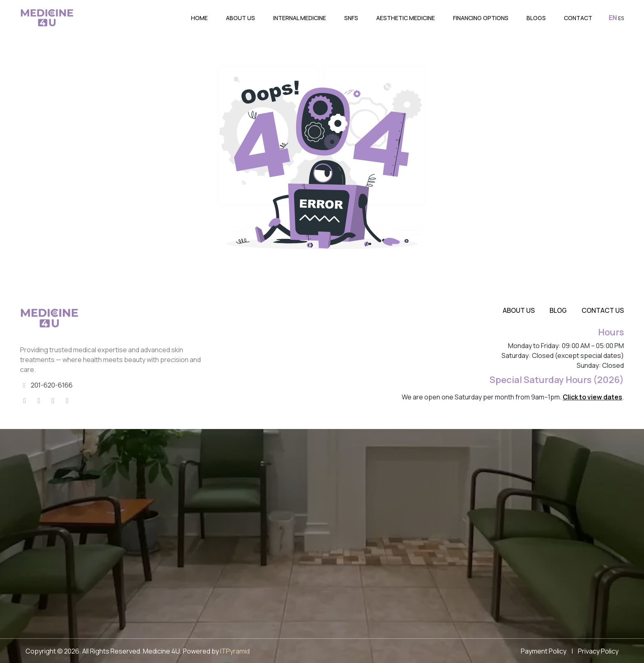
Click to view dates (592, 397)
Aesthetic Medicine (406, 18)
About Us (240, 18)
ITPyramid (235, 651)
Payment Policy (544, 651)
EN (613, 18)
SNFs (351, 18)
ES (621, 18)
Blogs (536, 18)
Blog (558, 310)
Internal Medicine (300, 18)
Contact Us (603, 310)
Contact (578, 18)
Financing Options (481, 18)
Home (199, 18)
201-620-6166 (52, 385)
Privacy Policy (598, 651)
